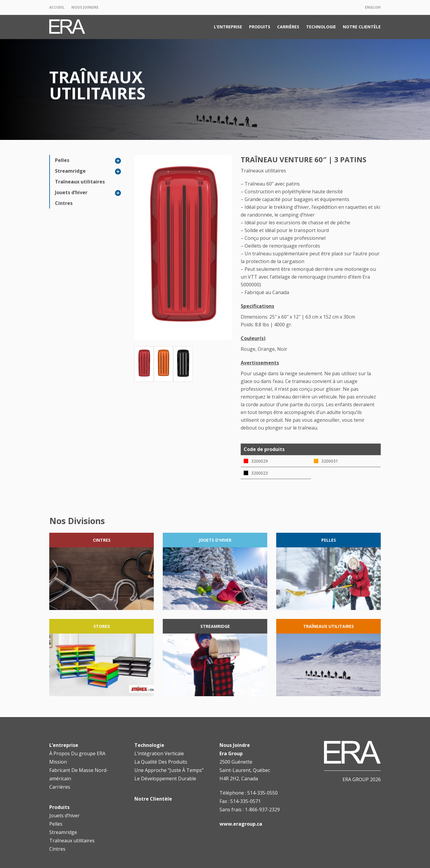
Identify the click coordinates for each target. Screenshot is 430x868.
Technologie (321, 27)
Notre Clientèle (362, 27)
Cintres (64, 203)
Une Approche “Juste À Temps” (169, 770)
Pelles (62, 160)
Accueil (57, 7)
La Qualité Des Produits (161, 762)
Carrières (288, 27)
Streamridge (70, 171)
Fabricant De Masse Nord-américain (79, 774)
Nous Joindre (85, 7)
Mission (58, 762)
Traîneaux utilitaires (80, 182)
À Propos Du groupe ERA (77, 753)
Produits (260, 27)
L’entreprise (228, 27)
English (373, 7)
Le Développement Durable (165, 779)
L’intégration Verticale (159, 753)
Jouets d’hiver (71, 192)
